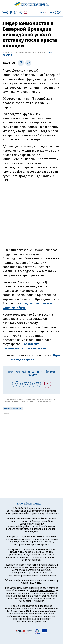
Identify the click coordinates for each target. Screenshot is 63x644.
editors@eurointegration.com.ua (41, 514)
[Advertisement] (32, 215)
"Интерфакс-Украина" (42, 591)
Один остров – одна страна (32, 357)
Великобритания (13, 409)
